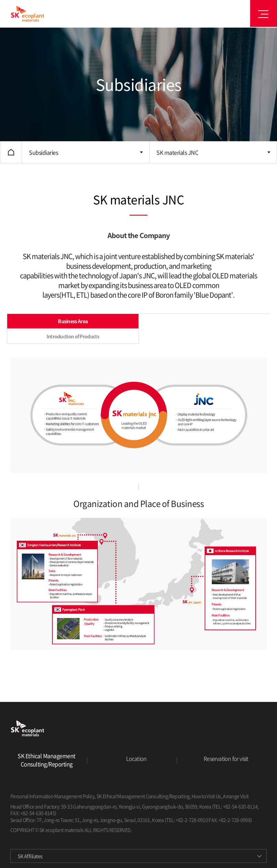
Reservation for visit (226, 758)
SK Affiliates (30, 856)
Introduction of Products (73, 336)
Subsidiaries (43, 152)
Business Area (73, 321)
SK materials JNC (177, 152)
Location (136, 758)
